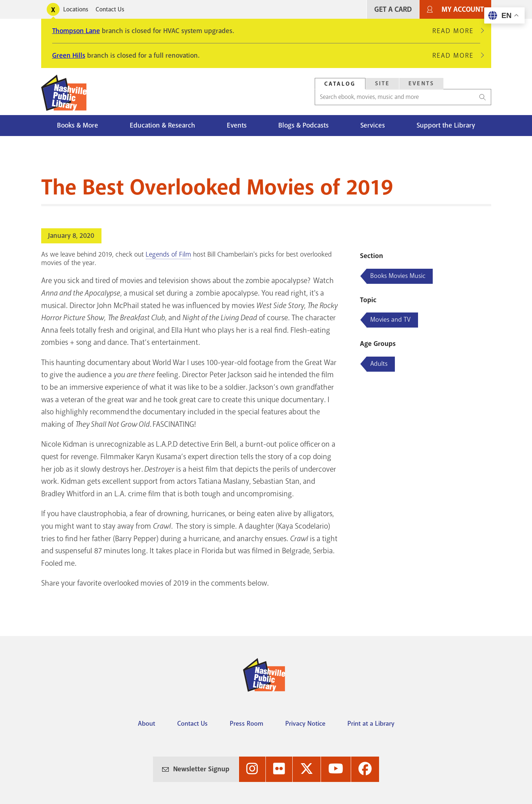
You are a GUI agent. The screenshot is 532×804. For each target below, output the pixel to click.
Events (237, 125)
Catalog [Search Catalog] (340, 84)
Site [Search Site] (383, 83)
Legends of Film (168, 254)
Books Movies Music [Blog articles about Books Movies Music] (398, 276)
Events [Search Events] (421, 83)
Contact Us (110, 9)
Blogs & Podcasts (304, 125)
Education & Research (163, 125)
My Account (463, 9)
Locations (76, 9)
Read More (456, 31)
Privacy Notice (305, 723)
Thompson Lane (76, 31)
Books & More (78, 125)
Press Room (247, 723)
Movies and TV (390, 319)
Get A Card (393, 9)
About (147, 723)
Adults (379, 364)
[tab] (340, 84)
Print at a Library (371, 723)
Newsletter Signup (201, 769)
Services (373, 125)
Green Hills (69, 56)
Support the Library (446, 125)
